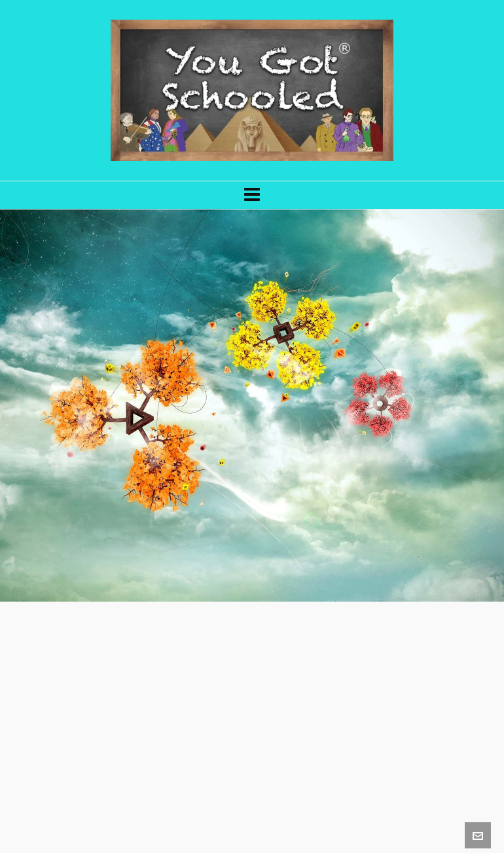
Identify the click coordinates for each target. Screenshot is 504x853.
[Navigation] (252, 195)
